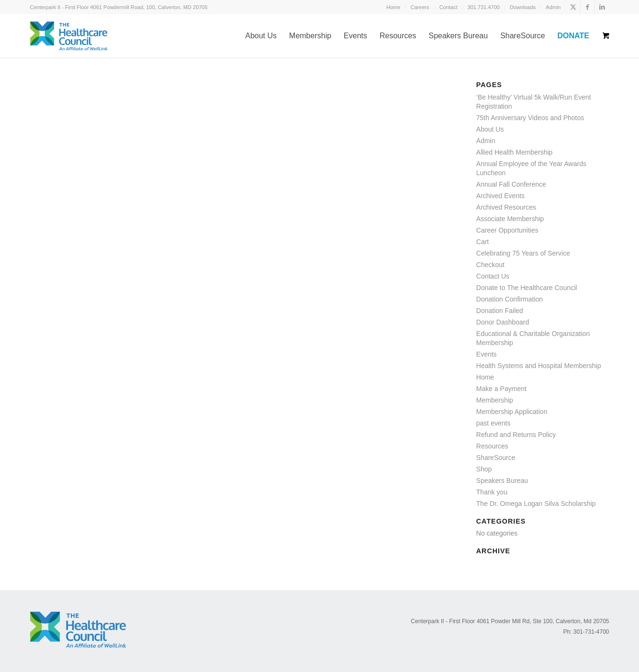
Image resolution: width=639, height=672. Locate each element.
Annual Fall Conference (511, 184)
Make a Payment (501, 389)
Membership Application (512, 412)
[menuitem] (393, 7)
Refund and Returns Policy (516, 435)
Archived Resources (506, 207)
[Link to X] (573, 7)
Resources (492, 446)
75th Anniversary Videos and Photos (530, 118)
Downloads (523, 7)
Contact (448, 7)
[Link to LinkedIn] (602, 7)
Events (487, 354)
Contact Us (493, 276)
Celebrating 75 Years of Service (523, 253)
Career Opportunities (507, 230)
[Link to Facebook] (588, 7)
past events (493, 423)
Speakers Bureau (502, 481)
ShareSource (496, 458)
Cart (482, 242)
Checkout (490, 265)
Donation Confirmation (510, 299)
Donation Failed (500, 311)
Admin (553, 7)
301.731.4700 (484, 7)
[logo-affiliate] (69, 36)
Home (393, 7)
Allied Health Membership (515, 152)
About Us (490, 129)
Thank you (492, 492)
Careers (420, 7)
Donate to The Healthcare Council (527, 288)
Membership (495, 400)
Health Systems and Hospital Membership (539, 366)
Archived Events (500, 196)
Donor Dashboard (503, 322)
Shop (484, 469)
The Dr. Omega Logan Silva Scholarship (536, 504)
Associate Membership (510, 219)
